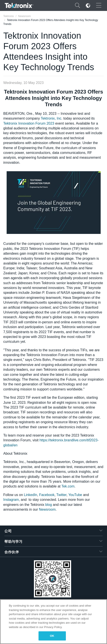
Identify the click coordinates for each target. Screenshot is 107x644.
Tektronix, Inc (51, 118)
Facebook (47, 495)
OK (52, 636)
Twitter (61, 495)
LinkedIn (31, 495)
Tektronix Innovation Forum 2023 (29, 123)
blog (49, 505)
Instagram (11, 500)
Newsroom (47, 509)
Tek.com (68, 486)
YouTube (75, 495)
